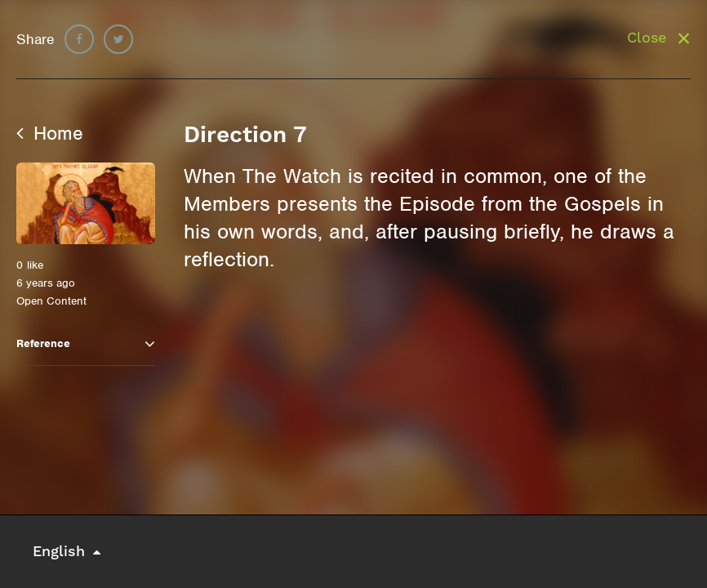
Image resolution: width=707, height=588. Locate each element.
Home (50, 133)
